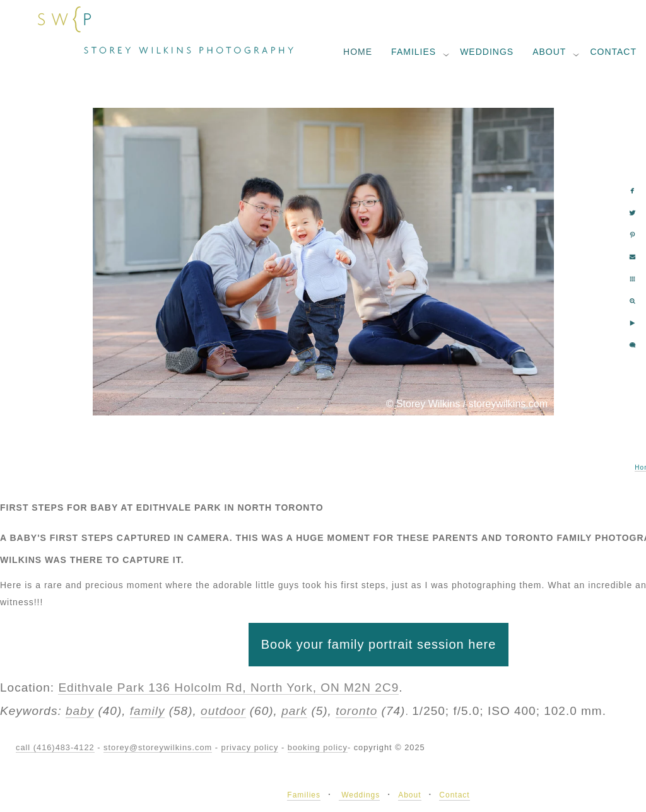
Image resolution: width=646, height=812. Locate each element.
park (294, 711)
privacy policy (250, 747)
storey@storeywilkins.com (158, 747)
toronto (356, 711)
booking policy (318, 747)
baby (80, 711)
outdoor (223, 711)
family (148, 711)
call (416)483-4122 (55, 747)
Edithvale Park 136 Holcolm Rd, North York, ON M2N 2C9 (228, 687)
